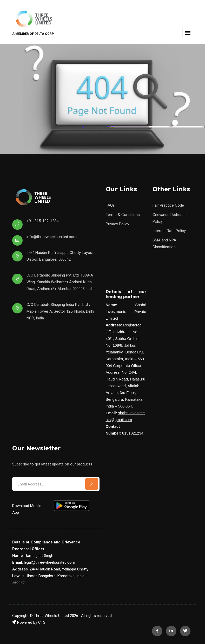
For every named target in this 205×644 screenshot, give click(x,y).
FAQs (110, 205)
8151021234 (133, 433)
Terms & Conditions (123, 215)
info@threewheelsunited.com (52, 237)
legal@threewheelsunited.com (49, 562)
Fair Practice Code (168, 205)
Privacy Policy (117, 224)
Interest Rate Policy (169, 231)
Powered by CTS (29, 622)
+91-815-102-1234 (42, 221)
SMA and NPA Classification (164, 244)
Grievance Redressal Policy (170, 218)
